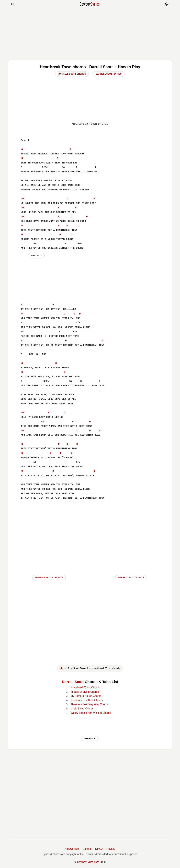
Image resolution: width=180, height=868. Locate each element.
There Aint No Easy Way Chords (90, 704)
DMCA (99, 849)
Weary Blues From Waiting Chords (91, 713)
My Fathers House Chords (86, 696)
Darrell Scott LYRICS (131, 577)
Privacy (111, 849)
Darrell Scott (73, 682)
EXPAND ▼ (90, 738)
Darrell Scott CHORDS (49, 577)
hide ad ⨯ (36, 256)
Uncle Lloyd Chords (82, 709)
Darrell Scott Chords (72, 74)
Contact (87, 849)
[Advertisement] (90, 33)
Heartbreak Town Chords (85, 688)
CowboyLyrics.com (88, 862)
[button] (13, 4)
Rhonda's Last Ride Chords (87, 700)
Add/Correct (72, 849)
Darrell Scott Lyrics (109, 74)
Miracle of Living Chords (85, 692)
